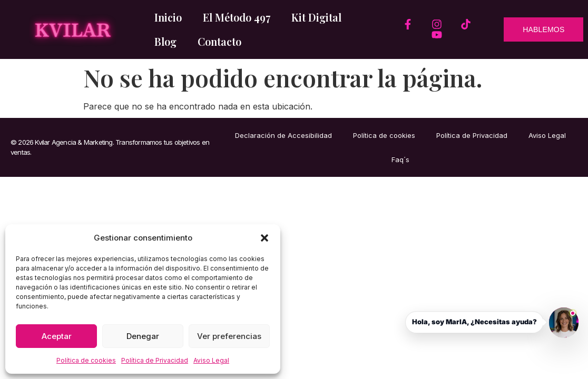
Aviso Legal (211, 360)
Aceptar (57, 336)
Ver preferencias (229, 336)
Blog (165, 41)
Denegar (143, 336)
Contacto (219, 41)
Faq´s (400, 159)
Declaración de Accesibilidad (283, 135)
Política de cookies (86, 360)
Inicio (168, 17)
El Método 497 (237, 17)
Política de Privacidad (155, 360)
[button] (264, 238)
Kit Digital (316, 17)
